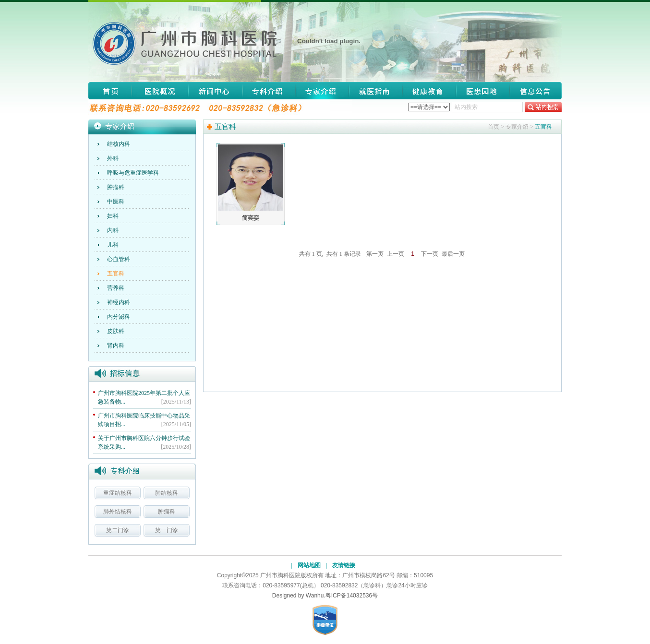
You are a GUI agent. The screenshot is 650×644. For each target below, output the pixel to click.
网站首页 (110, 91)
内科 (113, 230)
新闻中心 (215, 91)
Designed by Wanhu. (299, 596)
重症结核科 (118, 493)
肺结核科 (167, 493)
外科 (113, 158)
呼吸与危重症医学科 (133, 173)
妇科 (113, 216)
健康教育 (430, 91)
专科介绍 (269, 91)
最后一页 (453, 254)
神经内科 (119, 302)
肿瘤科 (116, 187)
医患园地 (483, 91)
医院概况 (160, 91)
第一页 (375, 254)
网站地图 (309, 565)
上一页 (396, 254)
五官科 (116, 274)
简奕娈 (251, 218)
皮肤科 (116, 331)
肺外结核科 (118, 512)
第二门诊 (118, 530)
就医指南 (376, 91)
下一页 (430, 254)
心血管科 (119, 259)
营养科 (116, 288)
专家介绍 (322, 91)
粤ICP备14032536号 (352, 596)
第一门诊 (167, 530)
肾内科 (116, 346)
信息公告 (533, 91)
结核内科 (119, 144)
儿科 (113, 245)
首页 (494, 127)
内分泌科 (119, 317)
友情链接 (344, 565)
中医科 (116, 202)
